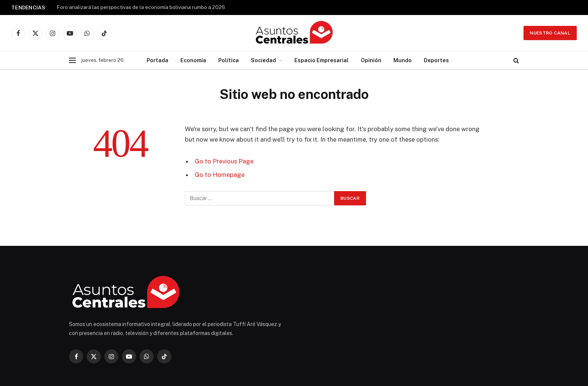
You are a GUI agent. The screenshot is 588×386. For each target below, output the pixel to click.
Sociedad (263, 60)
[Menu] (72, 61)
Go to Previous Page (224, 161)
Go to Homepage (220, 175)
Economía (193, 60)
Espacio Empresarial (322, 60)
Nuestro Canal (550, 33)
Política (229, 60)
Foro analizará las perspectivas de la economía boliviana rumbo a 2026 (141, 7)
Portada (157, 60)
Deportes (436, 60)
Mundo (403, 60)
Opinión (371, 60)
